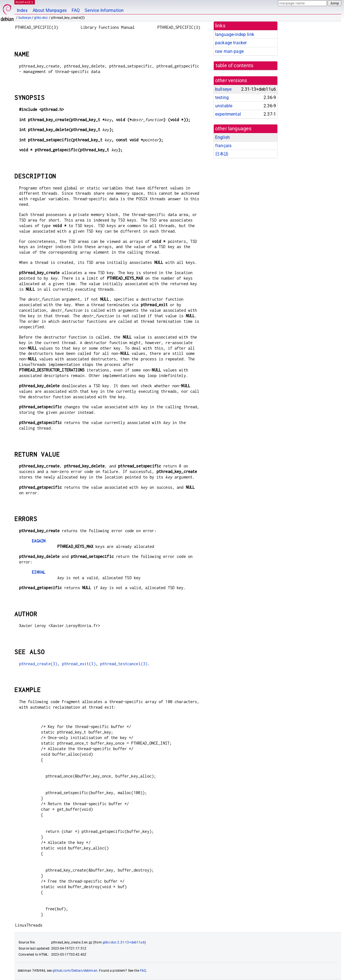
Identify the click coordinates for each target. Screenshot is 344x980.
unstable (224, 106)
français (223, 146)
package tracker (231, 43)
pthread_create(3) (38, 664)
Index (22, 10)
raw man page (229, 51)
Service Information (104, 10)
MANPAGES (25, 2)
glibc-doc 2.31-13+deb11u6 (124, 942)
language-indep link (235, 34)
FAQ (76, 10)
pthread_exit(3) (79, 664)
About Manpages (50, 10)
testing (222, 98)
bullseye (25, 18)
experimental (228, 114)
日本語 (222, 154)
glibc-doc (41, 18)
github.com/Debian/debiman (75, 971)
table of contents (235, 66)
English (222, 137)
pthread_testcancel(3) (124, 664)
